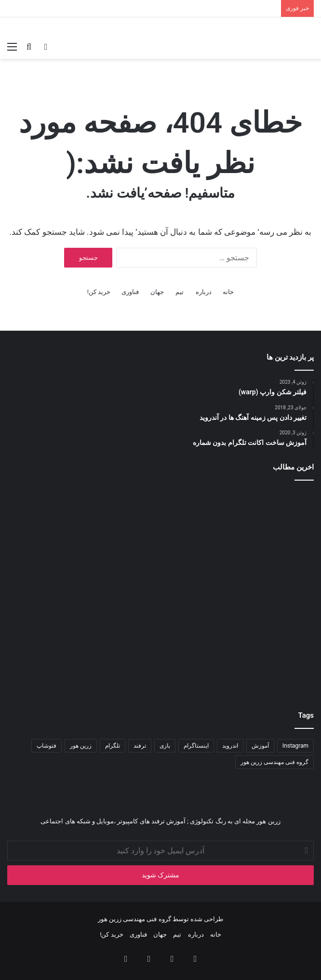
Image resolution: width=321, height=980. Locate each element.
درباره (204, 292)
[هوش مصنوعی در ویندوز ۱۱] (264, 539)
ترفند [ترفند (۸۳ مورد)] (140, 746)
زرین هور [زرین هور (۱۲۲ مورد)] (81, 746)
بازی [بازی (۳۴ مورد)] (165, 746)
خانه (228, 292)
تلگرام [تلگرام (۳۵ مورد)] (113, 746)
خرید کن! (99, 292)
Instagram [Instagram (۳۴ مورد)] (295, 746)
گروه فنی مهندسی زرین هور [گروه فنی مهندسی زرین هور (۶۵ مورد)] (274, 762)
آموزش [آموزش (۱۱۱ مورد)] (260, 746)
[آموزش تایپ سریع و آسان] (161, 642)
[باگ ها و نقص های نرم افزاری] (161, 539)
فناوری (130, 292)
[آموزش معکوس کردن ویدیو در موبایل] (57, 642)
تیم (180, 292)
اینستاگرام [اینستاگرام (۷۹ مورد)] (196, 746)
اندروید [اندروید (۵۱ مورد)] (230, 746)
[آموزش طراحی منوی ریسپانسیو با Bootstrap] (57, 539)
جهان (157, 292)
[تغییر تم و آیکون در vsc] (264, 642)
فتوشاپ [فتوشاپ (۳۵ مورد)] (47, 746)
